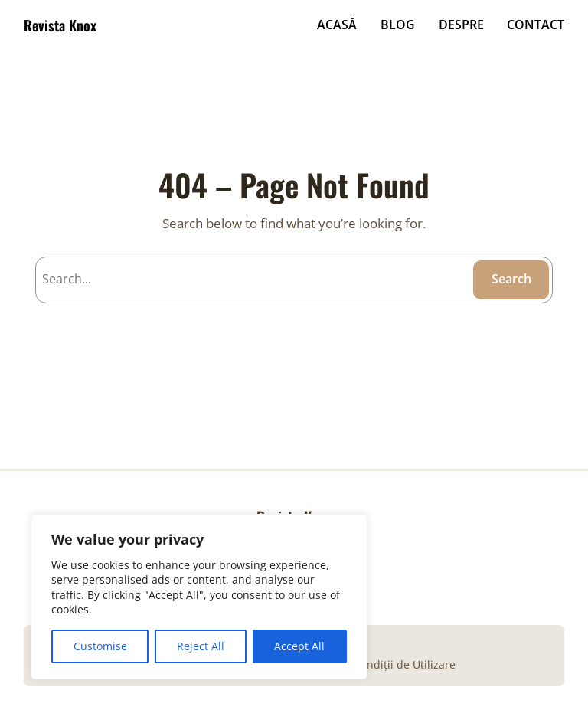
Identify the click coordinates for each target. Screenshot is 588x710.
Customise (100, 646)
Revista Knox (60, 25)
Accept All (299, 646)
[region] (199, 597)
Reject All (201, 646)
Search (511, 279)
